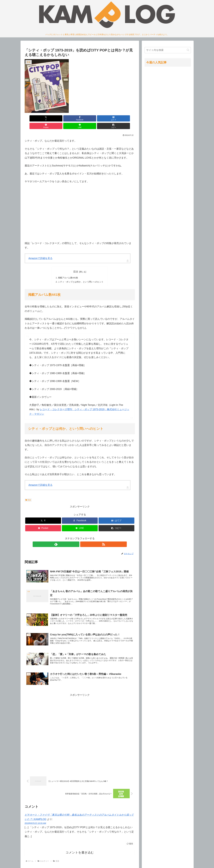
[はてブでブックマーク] (70, 118)
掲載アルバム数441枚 (67, 270)
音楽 (28, 493)
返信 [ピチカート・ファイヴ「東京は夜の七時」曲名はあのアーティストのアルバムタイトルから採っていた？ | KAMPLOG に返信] (130, 842)
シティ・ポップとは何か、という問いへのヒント (81, 275)
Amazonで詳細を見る (41, 251)
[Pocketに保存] (89, 118)
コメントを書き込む (80, 851)
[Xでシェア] (33, 118)
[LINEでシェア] (107, 118)
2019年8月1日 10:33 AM (35, 822)
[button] (126, 118)
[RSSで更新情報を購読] (83, 537)
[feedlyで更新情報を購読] (77, 537)
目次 (76, 264)
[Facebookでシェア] (52, 118)
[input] (168, 50)
